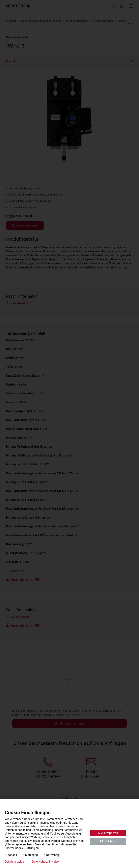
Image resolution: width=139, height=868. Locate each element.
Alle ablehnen (108, 841)
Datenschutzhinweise (45, 862)
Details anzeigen (15, 862)
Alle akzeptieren (108, 833)
